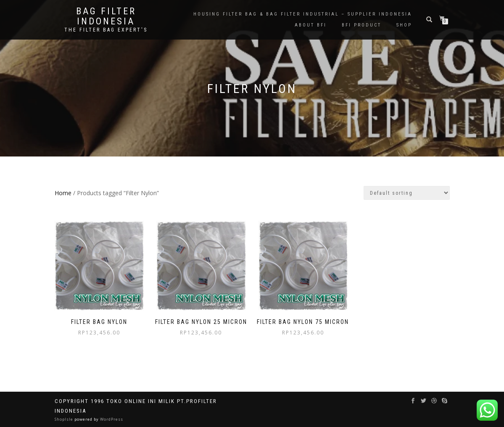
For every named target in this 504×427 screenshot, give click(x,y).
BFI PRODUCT (362, 25)
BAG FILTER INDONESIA (106, 16)
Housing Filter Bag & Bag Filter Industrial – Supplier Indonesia (303, 14)
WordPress (111, 419)
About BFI (311, 25)
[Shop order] (407, 193)
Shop (404, 25)
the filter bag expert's (106, 30)
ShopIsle (65, 419)
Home (63, 193)
